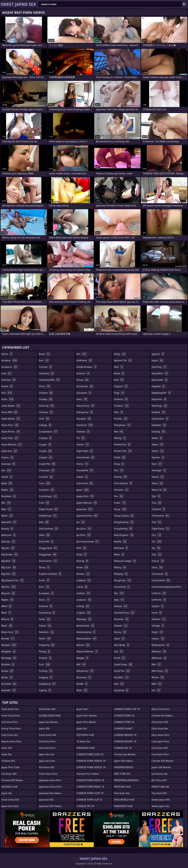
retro (119, 554)
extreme (46, 606)
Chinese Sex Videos (162, 716)
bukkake (9, 690)
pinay (119, 464)
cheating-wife (49, 380)
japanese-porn (87, 516)
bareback (9, 496)
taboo (158, 445)
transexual (160, 574)
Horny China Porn (11, 729)
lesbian (83, 593)
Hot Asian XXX (47, 767)
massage (84, 619)
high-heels (85, 451)
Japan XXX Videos (123, 761)
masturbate (86, 626)
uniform (159, 593)
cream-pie (47, 464)
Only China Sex (10, 735)
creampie (47, 470)
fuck (45, 664)
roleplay (121, 574)
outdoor (121, 406)
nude (119, 373)
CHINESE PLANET (123, 729)
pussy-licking (124, 516)
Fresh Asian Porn (48, 774)
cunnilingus (48, 496)
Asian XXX (7, 748)
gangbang (48, 684)
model (82, 684)
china (45, 386)
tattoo (158, 451)
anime (7, 386)
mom (82, 690)
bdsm (7, 516)
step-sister (160, 380)
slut (119, 651)
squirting (159, 367)
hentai (83, 445)
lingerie (84, 613)
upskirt (158, 606)
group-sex (85, 386)
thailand (158, 509)
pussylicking (123, 529)
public (120, 503)
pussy (120, 509)
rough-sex (123, 580)
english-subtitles (50, 574)
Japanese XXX (46, 800)
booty (7, 677)
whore (158, 677)
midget (83, 658)
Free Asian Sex (122, 793)
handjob (84, 419)
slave (120, 639)
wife (157, 684)
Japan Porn (82, 709)
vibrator (159, 619)
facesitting (47, 613)
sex (119, 593)
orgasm (121, 386)
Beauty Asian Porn (11, 741)
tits (157, 542)
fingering (47, 645)
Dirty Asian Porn (160, 735)
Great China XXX (10, 800)
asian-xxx (9, 451)
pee (119, 432)
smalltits (121, 677)
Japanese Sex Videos (50, 793)
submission (160, 419)
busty (45, 354)
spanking (121, 690)
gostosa (83, 373)
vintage (158, 626)
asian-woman (12, 445)
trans (157, 567)
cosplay (45, 438)
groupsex (84, 393)
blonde (8, 639)
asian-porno (11, 432)
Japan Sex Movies (48, 722)
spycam (158, 354)
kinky (82, 554)
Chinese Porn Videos (88, 774)
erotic (44, 580)
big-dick (9, 574)
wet (156, 664)
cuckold (46, 477)
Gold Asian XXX (47, 709)
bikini (7, 606)
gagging (46, 677)
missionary (85, 671)
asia (7, 393)
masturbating (86, 632)
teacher (158, 457)
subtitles (159, 425)
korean (83, 574)
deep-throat (49, 509)
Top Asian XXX (159, 793)
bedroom (9, 535)
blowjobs (9, 651)
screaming (122, 587)
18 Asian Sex (83, 741)
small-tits (122, 671)
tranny (158, 561)
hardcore (85, 425)
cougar (45, 445)
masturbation (87, 639)
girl (82, 354)
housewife (85, 470)
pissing (121, 477)
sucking (159, 432)
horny (83, 464)
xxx (156, 690)
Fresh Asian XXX (48, 735)
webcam (159, 651)
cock (44, 419)
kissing (83, 561)
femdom (47, 632)
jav (81, 522)
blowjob (9, 645)
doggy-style (48, 548)
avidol (7, 477)
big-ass (8, 548)
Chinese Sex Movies (125, 754)
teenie (158, 477)
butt (44, 360)
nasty (120, 354)
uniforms (159, 600)
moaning (84, 677)
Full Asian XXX (9, 774)
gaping (45, 690)
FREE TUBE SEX (122, 774)
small (120, 658)
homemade (86, 457)
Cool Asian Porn (160, 754)
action (7, 354)
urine (157, 613)
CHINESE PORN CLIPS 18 (90, 754)
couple (46, 451)
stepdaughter (161, 393)
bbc (6, 503)
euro (44, 587)
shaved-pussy (124, 613)
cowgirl (46, 457)
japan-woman (87, 503)
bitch (6, 613)
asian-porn (10, 425)
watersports (160, 645)
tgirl (156, 496)
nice (119, 367)
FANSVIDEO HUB (123, 806)
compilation (48, 432)
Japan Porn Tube (10, 767)
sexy (119, 600)
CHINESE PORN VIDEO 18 (90, 780)
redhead (121, 548)
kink (82, 548)
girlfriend (84, 360)
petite (120, 457)
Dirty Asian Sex (160, 729)
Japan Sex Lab (47, 754)
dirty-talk (46, 542)
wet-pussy (160, 671)
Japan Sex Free (47, 761)
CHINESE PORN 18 (124, 716)
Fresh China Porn (11, 716)
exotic (44, 600)
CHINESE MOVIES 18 (125, 735)
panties (121, 419)
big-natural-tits (13, 580)
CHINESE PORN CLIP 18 (89, 800)
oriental (121, 399)
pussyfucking (124, 522)
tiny (156, 535)
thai (157, 503)
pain (119, 412)
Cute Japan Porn (160, 741)
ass (6, 470)
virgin (157, 632)
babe (7, 483)
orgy (119, 393)
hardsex (83, 432)
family (45, 626)
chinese (46, 393)
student (159, 412)
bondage (9, 658)
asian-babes (11, 406)
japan (83, 490)
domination (48, 561)
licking (83, 606)
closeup (46, 412)
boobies (8, 664)
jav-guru (84, 529)
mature (83, 645)
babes (7, 490)
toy (156, 548)
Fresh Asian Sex (10, 709)
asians (8, 457)
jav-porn (84, 535)
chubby (46, 399)
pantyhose (123, 425)
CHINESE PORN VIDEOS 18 (91, 761)
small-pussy (123, 664)
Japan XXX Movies (161, 767)
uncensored (161, 580)
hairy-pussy (86, 406)
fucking (46, 671)
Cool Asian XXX (160, 748)
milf (81, 664)
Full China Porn (10, 722)
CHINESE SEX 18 (85, 806)
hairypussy (85, 412)
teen (157, 464)
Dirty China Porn (161, 709)
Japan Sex (7, 793)
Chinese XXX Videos (12, 780)
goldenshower (87, 367)
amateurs (9, 367)
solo (119, 684)
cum (45, 483)
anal (7, 373)
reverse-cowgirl (125, 561)
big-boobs (10, 554)
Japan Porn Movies (87, 716)
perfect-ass (122, 445)
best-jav (8, 542)
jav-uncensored (88, 542)
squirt (158, 360)
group (83, 380)
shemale (122, 619)
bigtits (8, 600)
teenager (159, 470)
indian (82, 477)
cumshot (47, 490)
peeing (120, 438)
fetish (45, 639)
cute (44, 503)
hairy (82, 399)
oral (119, 380)
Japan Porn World (86, 722)
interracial (85, 483)
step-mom (160, 373)
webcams (159, 658)
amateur (9, 360)
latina (82, 587)
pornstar (122, 490)
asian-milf (10, 412)
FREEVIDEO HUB (85, 748)
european (46, 593)
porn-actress (123, 483)
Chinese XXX (8, 761)
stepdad (158, 386)
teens (157, 483)
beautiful (9, 522)
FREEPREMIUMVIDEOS (126, 780)
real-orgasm (124, 535)
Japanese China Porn (50, 787)
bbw (6, 509)
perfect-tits (123, 451)
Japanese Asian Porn (50, 780)
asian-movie (11, 419)
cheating (47, 373)
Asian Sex (7, 754)
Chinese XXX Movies (162, 761)
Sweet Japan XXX (161, 800)
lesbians (84, 600)
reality (120, 542)
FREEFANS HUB (122, 787)
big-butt (9, 561)
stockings (160, 406)
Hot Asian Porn (47, 748)
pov (119, 496)
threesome (160, 516)
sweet (157, 438)
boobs (8, 671)
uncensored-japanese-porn (166, 587)
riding (120, 567)
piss (119, 470)
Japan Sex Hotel (10, 806)
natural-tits (123, 360)
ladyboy (84, 580)
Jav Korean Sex (160, 774)
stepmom (159, 399)
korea (82, 567)
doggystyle (48, 554)
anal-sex (9, 380)
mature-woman (87, 651)
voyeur (158, 639)
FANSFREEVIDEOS (124, 767)
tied (157, 522)
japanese (85, 509)
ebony (45, 567)
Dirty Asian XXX (160, 722)
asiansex (8, 464)
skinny (120, 632)
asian (8, 399)
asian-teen (10, 438)
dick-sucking (49, 529)
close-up (47, 406)
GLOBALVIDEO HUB (50, 716)
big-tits (9, 587)
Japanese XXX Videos (50, 806)
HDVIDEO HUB (9, 787)
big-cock (9, 567)
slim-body (122, 645)
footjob (45, 658)
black (7, 626)
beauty (7, 529)
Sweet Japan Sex (160, 806)
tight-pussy (161, 529)
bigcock (8, 593)
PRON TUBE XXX (160, 787)
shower (121, 626)
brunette (9, 684)
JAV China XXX (159, 780)
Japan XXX (44, 729)
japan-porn (85, 496)
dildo (45, 535)
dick (44, 522)
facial (45, 619)
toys (157, 554)
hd (81, 438)
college (45, 425)
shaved (121, 606)
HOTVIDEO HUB (85, 735)
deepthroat (48, 516)
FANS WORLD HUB (124, 800)
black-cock (10, 632)
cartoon (46, 367)
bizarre (7, 619)
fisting (45, 651)
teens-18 (159, 490)
